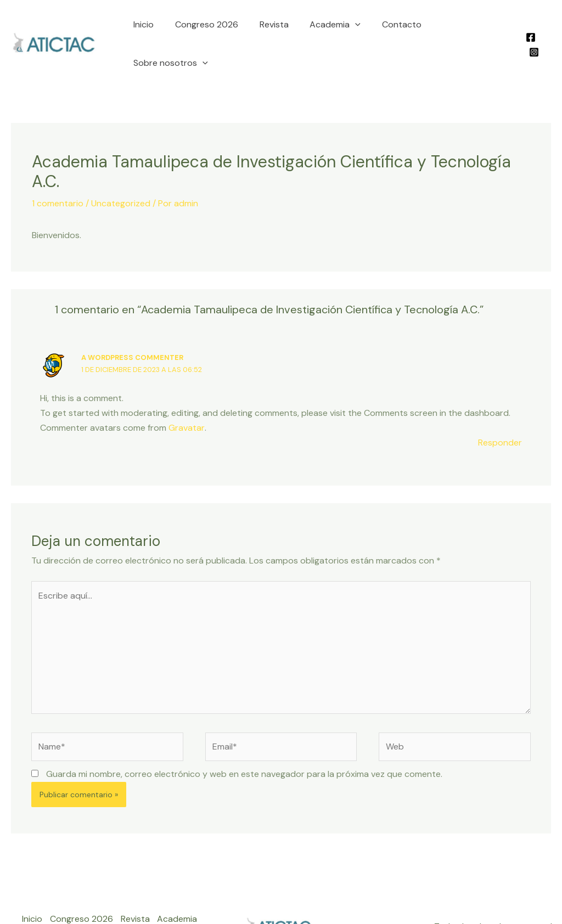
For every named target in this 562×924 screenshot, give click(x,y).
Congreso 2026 (209, 27)
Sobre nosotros (468, 27)
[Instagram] (546, 27)
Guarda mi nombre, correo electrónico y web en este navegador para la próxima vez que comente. (244, 740)
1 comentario (58, 169)
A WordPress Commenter (132, 323)
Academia (331, 27)
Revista (273, 27)
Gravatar (186, 393)
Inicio (150, 27)
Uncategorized (121, 169)
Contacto (393, 27)
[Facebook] (530, 27)
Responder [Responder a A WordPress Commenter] (500, 408)
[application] (351, 27)
